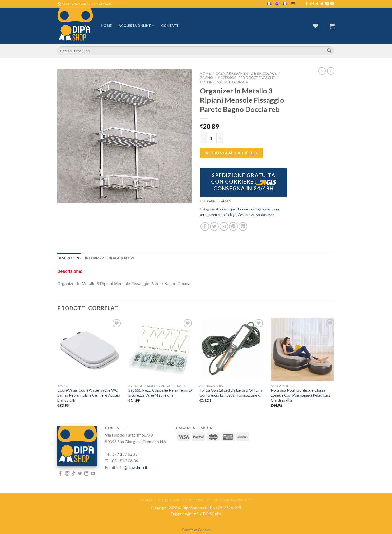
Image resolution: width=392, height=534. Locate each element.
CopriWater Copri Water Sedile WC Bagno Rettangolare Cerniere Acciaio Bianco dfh (89, 395)
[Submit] (329, 51)
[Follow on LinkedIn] (327, 4)
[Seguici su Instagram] (312, 4)
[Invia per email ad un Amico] (224, 226)
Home (106, 26)
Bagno (206, 78)
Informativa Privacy (232, 500)
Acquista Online (136, 26)
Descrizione (69, 258)
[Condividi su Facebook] (205, 226)
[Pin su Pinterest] (233, 226)
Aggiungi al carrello (231, 153)
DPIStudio (212, 514)
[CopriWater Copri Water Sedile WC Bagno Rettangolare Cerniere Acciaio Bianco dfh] (90, 349)
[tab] (69, 258)
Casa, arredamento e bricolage (246, 73)
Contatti (170, 26)
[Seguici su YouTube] (332, 4)
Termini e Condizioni (160, 500)
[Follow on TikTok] (317, 4)
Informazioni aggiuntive (110, 258)
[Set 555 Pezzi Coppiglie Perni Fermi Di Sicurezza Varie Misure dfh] (161, 349)
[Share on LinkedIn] (243, 226)
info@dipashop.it (132, 467)
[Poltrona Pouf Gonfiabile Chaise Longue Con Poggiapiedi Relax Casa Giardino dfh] (303, 349)
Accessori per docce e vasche (246, 78)
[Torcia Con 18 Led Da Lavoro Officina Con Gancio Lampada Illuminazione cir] (232, 348)
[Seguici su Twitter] (322, 4)
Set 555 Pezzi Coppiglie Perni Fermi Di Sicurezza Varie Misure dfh (160, 393)
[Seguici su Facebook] (307, 4)
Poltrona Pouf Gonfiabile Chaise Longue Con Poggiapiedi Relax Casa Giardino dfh (301, 395)
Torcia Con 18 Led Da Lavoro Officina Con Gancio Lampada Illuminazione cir (231, 393)
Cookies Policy (196, 500)
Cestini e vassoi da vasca (224, 82)
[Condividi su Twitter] (214, 226)
